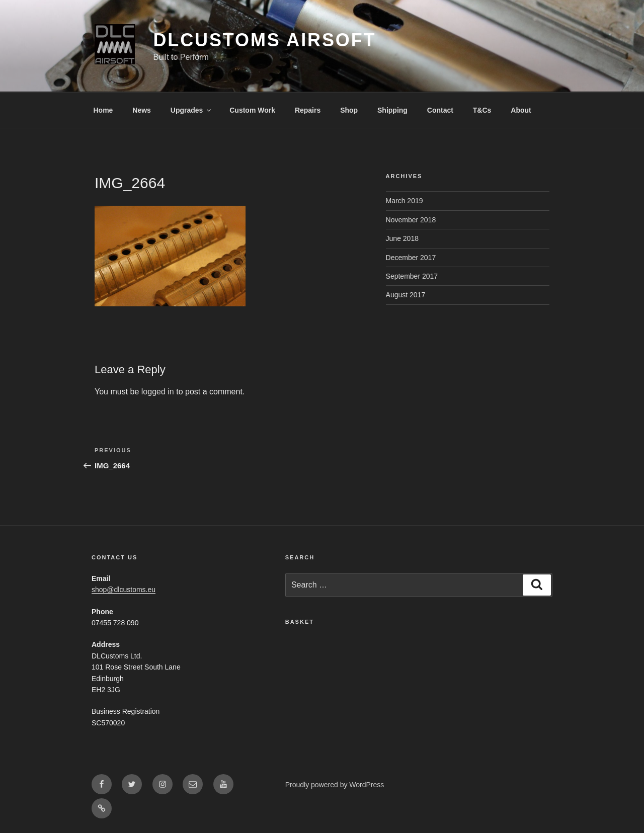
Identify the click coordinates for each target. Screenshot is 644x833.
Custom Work (252, 110)
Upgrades (192, 110)
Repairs (308, 110)
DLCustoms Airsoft (264, 40)
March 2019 (405, 201)
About (521, 110)
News (142, 110)
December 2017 (411, 258)
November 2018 (411, 220)
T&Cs (482, 110)
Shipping (392, 110)
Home (103, 110)
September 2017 (412, 276)
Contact (440, 110)
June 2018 (402, 238)
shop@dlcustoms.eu (124, 590)
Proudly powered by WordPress (335, 785)
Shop (349, 110)
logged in (158, 392)
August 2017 (406, 295)
